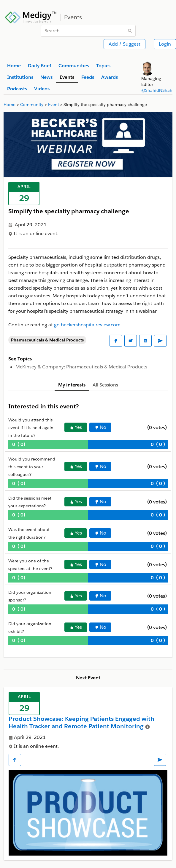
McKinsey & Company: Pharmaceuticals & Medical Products (81, 367)
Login (165, 44)
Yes (76, 427)
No (100, 427)
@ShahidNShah (157, 90)
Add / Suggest (125, 44)
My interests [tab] (72, 385)
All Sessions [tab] (105, 385)
